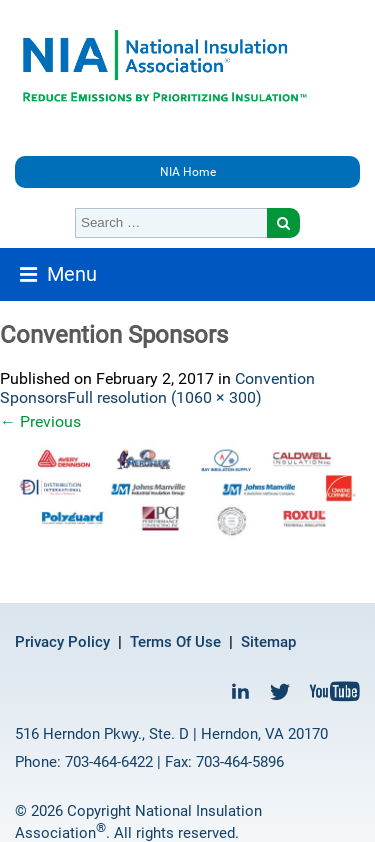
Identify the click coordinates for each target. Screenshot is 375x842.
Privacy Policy (62, 642)
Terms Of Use (175, 642)
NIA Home (188, 172)
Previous (40, 421)
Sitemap (268, 642)
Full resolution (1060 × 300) (164, 397)
